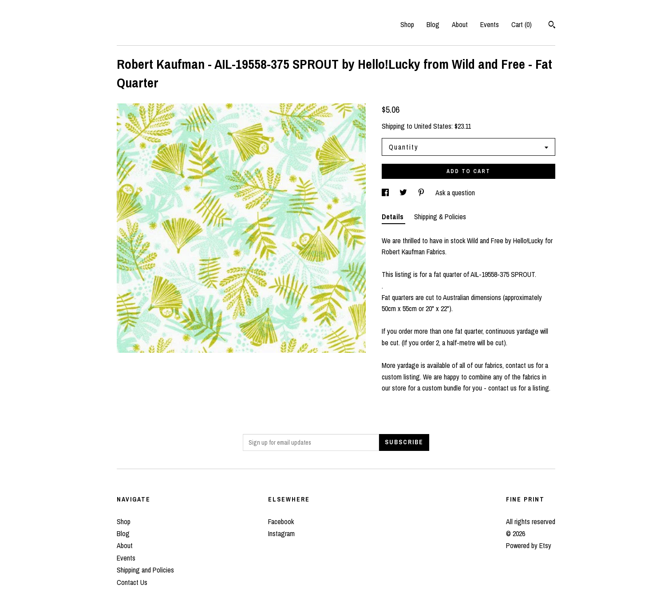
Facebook (281, 521)
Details (393, 217)
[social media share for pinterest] (422, 193)
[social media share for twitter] (404, 193)
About (460, 24)
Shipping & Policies (440, 217)
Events (490, 24)
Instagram (281, 533)
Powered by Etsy (529, 545)
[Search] (552, 26)
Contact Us (132, 582)
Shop (407, 24)
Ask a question (455, 193)
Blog (433, 24)
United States (433, 126)
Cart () (522, 24)
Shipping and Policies (145, 570)
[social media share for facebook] (386, 193)
